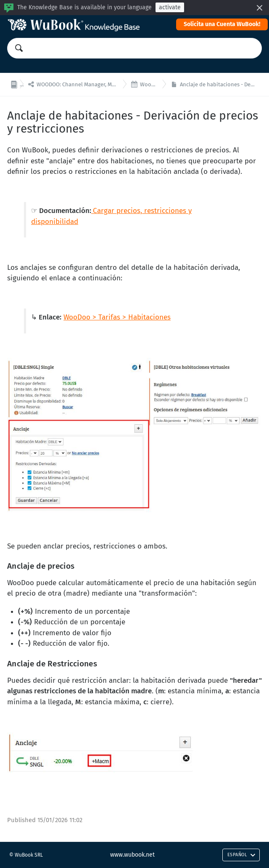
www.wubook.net (132, 855)
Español (241, 855)
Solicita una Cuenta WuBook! (222, 24)
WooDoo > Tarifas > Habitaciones (117, 317)
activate (170, 7)
